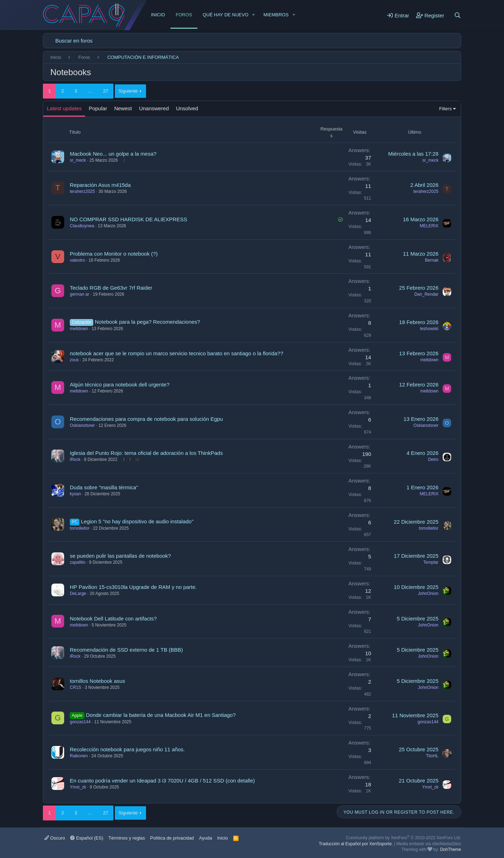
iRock (75, 459)
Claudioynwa (82, 226)
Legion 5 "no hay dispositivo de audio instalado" (137, 521)
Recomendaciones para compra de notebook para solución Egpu (146, 419)
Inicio (158, 15)
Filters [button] (445, 109)
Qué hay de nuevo (226, 15)
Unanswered (154, 108)
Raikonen (79, 756)
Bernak (432, 260)
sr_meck (78, 160)
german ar (80, 294)
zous (74, 360)
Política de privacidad (172, 838)
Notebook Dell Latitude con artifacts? (113, 619)
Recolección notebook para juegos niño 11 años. (127, 749)
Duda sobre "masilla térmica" (104, 487)
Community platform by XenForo (404, 838)
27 (106, 91)
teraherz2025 (82, 191)
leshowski (429, 329)
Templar (431, 562)
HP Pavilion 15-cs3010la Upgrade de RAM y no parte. (133, 587)
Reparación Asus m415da (100, 185)
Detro (433, 459)
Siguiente (128, 91)
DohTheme (451, 849)
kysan (75, 494)
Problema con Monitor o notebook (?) (114, 254)
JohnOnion (428, 594)
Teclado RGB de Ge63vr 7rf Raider (111, 288)
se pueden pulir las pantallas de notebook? (120, 556)
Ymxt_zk (78, 787)
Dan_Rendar (426, 294)
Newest (123, 108)
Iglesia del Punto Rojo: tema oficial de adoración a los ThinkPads (146, 453)
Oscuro (55, 838)
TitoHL (432, 756)
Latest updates (64, 108)
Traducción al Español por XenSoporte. (356, 844)
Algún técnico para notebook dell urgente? (120, 385)
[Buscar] (458, 15)
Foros (184, 15)
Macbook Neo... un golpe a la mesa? (113, 154)
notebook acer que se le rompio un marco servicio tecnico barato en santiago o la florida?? (177, 353)
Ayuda (206, 838)
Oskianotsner (82, 425)
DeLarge (78, 594)
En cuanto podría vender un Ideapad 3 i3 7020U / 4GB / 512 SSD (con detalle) (162, 781)
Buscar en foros (74, 41)
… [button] (90, 91)
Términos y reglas (127, 838)
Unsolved (187, 108)
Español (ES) (87, 838)
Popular (98, 108)
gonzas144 (80, 722)
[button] (254, 15)
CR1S (75, 687)
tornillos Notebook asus (97, 681)
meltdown (79, 329)
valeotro (77, 260)
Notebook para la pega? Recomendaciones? (148, 322)
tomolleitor (80, 528)
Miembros (276, 15)
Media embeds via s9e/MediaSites (429, 844)
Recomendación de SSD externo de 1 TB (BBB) (126, 650)
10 (137, 459)
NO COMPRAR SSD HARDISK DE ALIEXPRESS (128, 219)
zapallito (78, 562)
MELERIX (429, 226)
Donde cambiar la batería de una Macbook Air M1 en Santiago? (161, 715)
